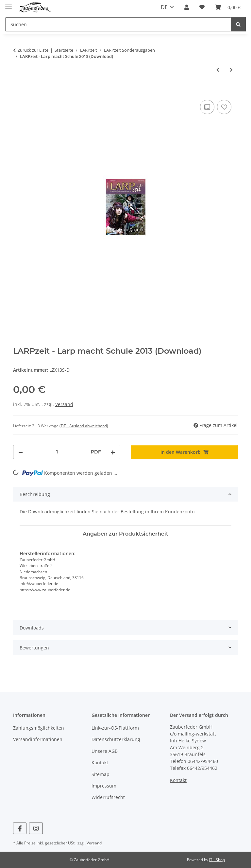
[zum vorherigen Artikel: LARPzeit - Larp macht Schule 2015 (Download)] (218, 70)
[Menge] (57, 452)
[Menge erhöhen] (113, 452)
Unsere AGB (105, 751)
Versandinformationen (38, 739)
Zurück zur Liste (33, 50)
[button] (187, 7)
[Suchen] (118, 24)
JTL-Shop (217, 860)
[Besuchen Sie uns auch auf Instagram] (36, 828)
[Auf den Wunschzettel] (224, 107)
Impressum (104, 786)
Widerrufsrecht (108, 797)
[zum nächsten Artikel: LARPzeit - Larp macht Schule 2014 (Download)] (231, 70)
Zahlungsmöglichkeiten (39, 728)
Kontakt (100, 762)
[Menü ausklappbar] (8, 4)
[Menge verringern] (21, 452)
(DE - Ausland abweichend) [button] (84, 426)
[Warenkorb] (228, 7)
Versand (64, 404)
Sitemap (100, 774)
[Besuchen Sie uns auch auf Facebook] (20, 828)
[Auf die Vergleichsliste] (207, 107)
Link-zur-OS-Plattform (115, 728)
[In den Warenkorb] (18, 91)
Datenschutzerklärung (116, 739)
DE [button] (164, 7)
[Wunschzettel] (202, 7)
